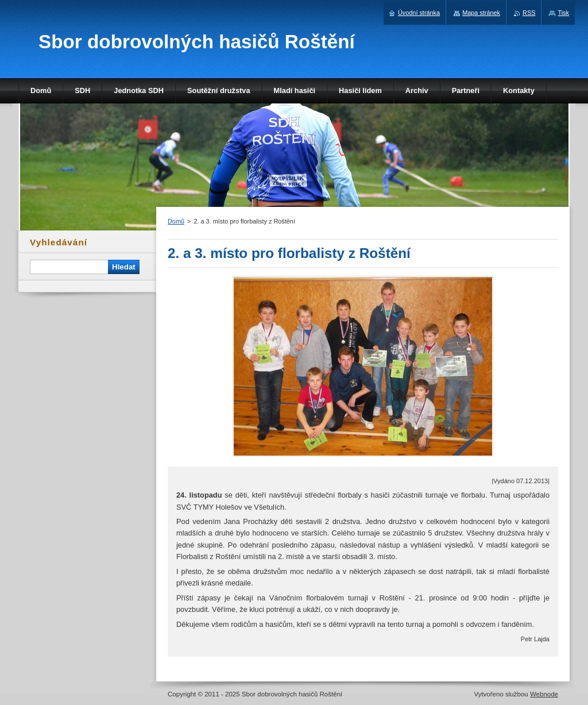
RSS (529, 13)
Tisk (563, 13)
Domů (176, 221)
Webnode (544, 694)
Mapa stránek (481, 13)
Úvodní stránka (419, 13)
